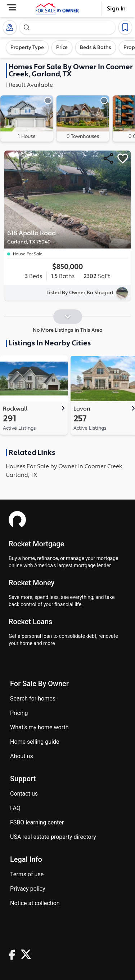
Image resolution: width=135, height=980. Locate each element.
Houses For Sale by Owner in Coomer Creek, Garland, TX (65, 471)
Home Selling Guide (35, 742)
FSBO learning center (37, 822)
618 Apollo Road (48, 237)
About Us (22, 756)
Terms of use (27, 874)
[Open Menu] (12, 7)
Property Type (27, 48)
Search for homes (33, 699)
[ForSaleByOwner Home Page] (57, 9)
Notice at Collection (35, 903)
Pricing (19, 713)
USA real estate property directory (53, 837)
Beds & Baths (96, 48)
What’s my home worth (39, 727)
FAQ (15, 808)
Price (62, 48)
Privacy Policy (28, 889)
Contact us (24, 794)
